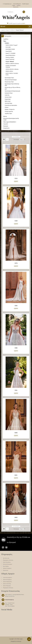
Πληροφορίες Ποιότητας (8, 560)
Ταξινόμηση (16, 139)
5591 (16, 390)
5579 (16, 263)
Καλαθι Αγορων (26, 4)
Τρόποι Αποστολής (7, 584)
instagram (6, 547)
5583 (16, 306)
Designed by (13, 641)
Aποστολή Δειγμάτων (7, 578)
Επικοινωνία (16, 7)
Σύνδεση (19, 5)
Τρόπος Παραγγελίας (7, 582)
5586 (16, 348)
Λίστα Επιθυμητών (17, 4)
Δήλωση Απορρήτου (7, 568)
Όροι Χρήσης (6, 566)
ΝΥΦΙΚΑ (12, 30)
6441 (16, 475)
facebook (3, 547)
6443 (16, 517)
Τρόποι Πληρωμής (7, 586)
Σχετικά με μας (6, 558)
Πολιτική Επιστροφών (8, 564)
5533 (16, 178)
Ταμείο (14, 5)
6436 (16, 433)
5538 (16, 221)
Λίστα (7, 139)
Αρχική (3, 30)
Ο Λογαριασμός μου (7, 4)
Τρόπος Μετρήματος (7, 580)
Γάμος (7, 30)
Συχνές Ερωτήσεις (7, 562)
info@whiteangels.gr (9, 600)
